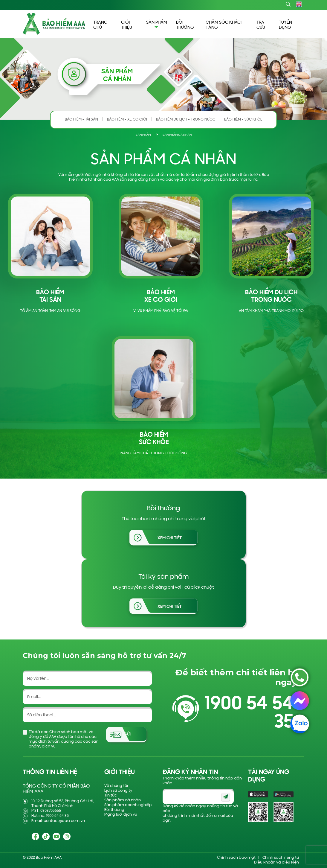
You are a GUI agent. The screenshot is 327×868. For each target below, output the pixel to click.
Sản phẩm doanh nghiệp (128, 805)
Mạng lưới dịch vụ (121, 815)
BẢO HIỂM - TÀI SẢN (81, 119)
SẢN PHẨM (143, 135)
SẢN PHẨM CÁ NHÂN (177, 135)
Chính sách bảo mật (236, 858)
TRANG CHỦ (100, 25)
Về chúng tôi (116, 786)
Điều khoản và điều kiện (276, 862)
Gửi (127, 734)
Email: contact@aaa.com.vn (58, 821)
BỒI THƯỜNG (185, 25)
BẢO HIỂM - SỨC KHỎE (243, 119)
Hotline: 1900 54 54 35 (50, 816)
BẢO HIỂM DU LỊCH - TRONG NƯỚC (186, 119)
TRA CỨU (261, 25)
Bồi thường (114, 810)
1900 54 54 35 (249, 713)
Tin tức (111, 795)
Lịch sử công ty (118, 791)
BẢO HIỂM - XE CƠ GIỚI (127, 119)
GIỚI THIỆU (127, 25)
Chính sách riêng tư (281, 858)
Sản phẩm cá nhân (123, 800)
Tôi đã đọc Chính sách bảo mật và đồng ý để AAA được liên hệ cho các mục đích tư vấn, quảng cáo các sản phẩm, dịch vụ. (64, 739)
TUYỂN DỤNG (285, 25)
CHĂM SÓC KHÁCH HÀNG (224, 25)
